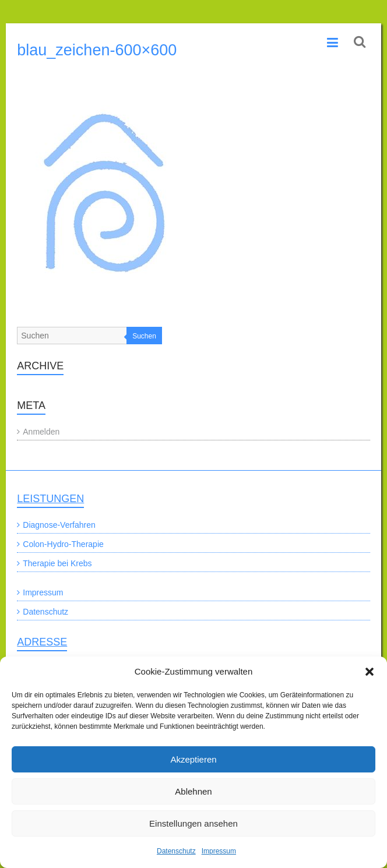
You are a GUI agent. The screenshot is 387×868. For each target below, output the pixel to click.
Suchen (144, 336)
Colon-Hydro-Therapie (63, 544)
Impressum (219, 851)
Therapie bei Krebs (57, 563)
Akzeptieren (193, 759)
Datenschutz (176, 851)
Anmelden (41, 432)
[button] (370, 672)
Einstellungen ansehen (193, 823)
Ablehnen (193, 791)
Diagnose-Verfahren (59, 525)
